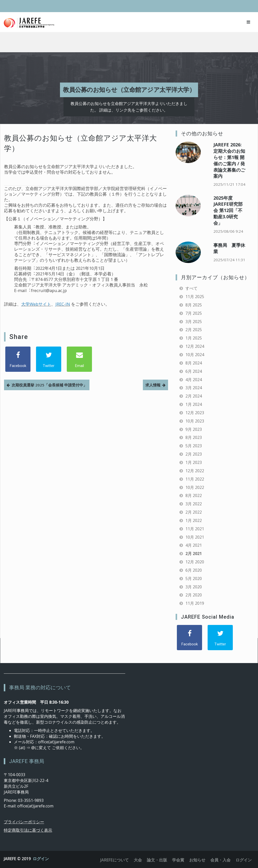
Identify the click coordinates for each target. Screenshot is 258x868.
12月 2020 (195, 562)
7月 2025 (194, 313)
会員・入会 (220, 860)
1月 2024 (194, 404)
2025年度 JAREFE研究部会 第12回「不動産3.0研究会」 (228, 210)
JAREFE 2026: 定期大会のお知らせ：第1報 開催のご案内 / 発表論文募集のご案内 (229, 160)
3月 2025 (194, 322)
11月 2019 (195, 603)
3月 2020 (194, 587)
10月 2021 (195, 537)
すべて (191, 288)
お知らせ (197, 860)
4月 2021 (194, 545)
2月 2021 (194, 554)
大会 (138, 860)
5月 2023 (194, 446)
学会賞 (178, 860)
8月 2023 (194, 437)
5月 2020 (194, 578)
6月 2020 (194, 570)
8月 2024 (194, 363)
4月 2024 (194, 380)
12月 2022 (195, 471)
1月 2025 (194, 338)
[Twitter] (49, 359)
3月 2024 (194, 388)
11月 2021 (195, 529)
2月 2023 (194, 454)
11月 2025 (195, 297)
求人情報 (153, 385)
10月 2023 (195, 421)
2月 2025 (194, 330)
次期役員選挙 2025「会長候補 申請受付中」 (49, 385)
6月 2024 (194, 371)
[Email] (79, 359)
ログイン (41, 859)
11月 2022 (195, 479)
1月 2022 (194, 520)
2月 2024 (194, 396)
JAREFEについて (115, 860)
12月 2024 (195, 346)
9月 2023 (194, 429)
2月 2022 (194, 512)
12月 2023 (195, 413)
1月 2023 (194, 462)
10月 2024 (195, 355)
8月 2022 (194, 495)
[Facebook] (18, 359)
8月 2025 (194, 305)
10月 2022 (195, 487)
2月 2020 (194, 595)
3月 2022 (194, 504)
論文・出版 (157, 860)
